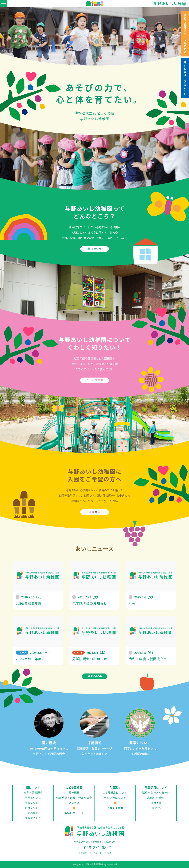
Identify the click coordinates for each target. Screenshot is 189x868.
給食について (33, 808)
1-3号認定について (115, 793)
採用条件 (156, 803)
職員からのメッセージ (156, 793)
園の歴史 (33, 813)
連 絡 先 (156, 808)
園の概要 (74, 793)
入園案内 (115, 788)
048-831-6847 (95, 848)
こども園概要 (74, 788)
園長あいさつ (33, 798)
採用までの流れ (156, 798)
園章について (33, 818)
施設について (33, 803)
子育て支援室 (115, 808)
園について (33, 788)
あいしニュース (74, 813)
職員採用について (156, 788)
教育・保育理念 (33, 793)
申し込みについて (115, 798)
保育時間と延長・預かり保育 (74, 798)
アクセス (74, 803)
